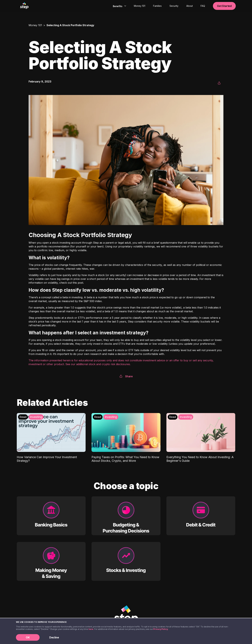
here (91, 629)
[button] (219, 83)
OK (28, 637)
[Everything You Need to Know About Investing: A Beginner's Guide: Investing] (201, 438)
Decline (54, 637)
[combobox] (119, 6)
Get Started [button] (224, 6)
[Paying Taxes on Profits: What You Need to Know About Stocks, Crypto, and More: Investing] (126, 438)
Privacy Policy (160, 629)
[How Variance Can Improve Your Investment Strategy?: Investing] (51, 438)
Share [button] (126, 376)
